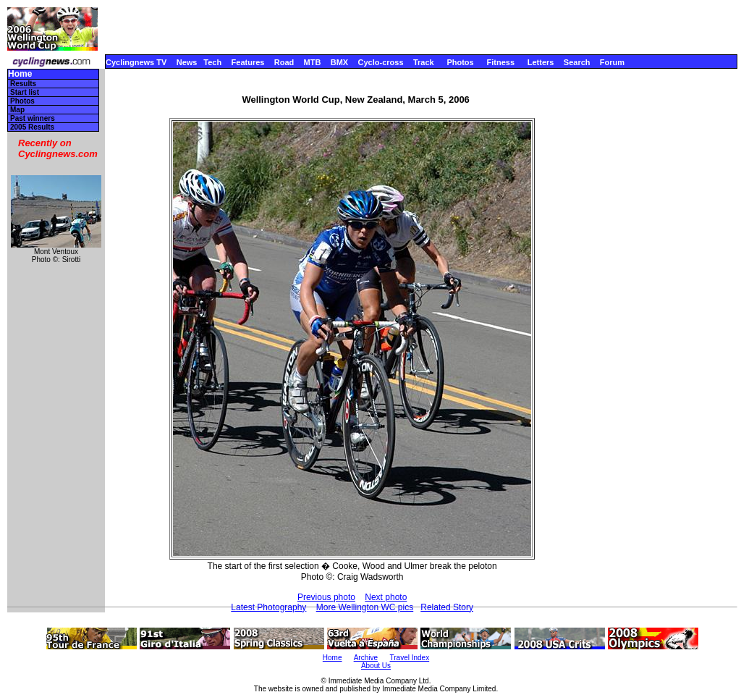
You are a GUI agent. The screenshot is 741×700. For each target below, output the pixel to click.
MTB (313, 62)
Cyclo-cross (381, 62)
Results (23, 84)
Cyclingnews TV (136, 62)
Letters (541, 62)
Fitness (500, 62)
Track (424, 62)
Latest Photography (268, 607)
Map (17, 110)
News (187, 62)
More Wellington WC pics (365, 607)
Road (284, 62)
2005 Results (32, 127)
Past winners (33, 118)
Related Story (447, 607)
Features (248, 62)
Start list (25, 92)
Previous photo (326, 597)
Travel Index (410, 658)
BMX (339, 62)
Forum (612, 62)
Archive (366, 658)
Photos (460, 62)
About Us (376, 666)
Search (577, 62)
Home (20, 74)
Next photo (386, 597)
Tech (212, 62)
